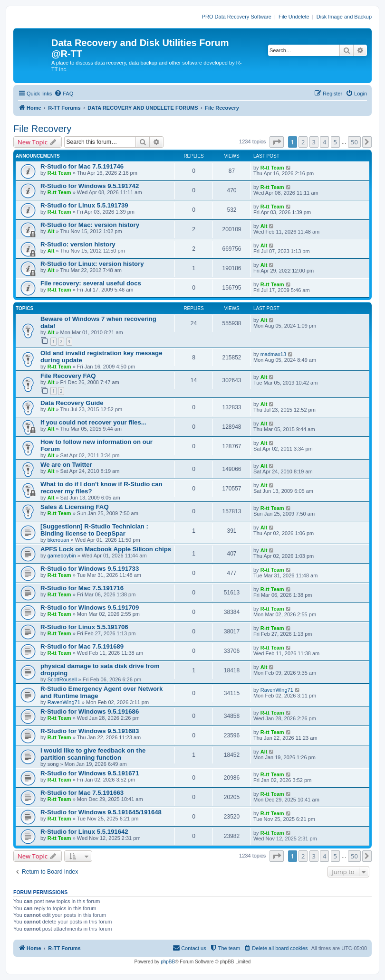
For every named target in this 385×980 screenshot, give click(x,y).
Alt (51, 231)
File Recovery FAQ (68, 376)
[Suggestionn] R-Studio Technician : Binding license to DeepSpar (94, 530)
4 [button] (324, 142)
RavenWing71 (64, 702)
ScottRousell (62, 679)
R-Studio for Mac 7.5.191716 (82, 588)
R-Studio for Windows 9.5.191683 (90, 731)
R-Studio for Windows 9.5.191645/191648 (101, 812)
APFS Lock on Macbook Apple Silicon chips (106, 549)
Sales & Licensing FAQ (75, 507)
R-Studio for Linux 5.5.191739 (84, 205)
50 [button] (354, 142)
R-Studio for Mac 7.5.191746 (82, 166)
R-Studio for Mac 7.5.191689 (82, 646)
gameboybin (62, 556)
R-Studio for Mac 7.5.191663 (82, 793)
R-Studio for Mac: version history (90, 225)
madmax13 (273, 354)
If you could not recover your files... (93, 422)
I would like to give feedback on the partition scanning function (93, 754)
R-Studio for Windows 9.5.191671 (90, 773)
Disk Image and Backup (344, 17)
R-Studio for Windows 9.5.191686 (90, 711)
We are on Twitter (66, 465)
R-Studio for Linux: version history (92, 264)
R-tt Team (59, 173)
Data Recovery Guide (72, 403)
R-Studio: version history (78, 244)
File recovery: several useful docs (91, 283)
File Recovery (42, 129)
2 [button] (303, 142)
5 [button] (335, 142)
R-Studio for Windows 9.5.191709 (90, 608)
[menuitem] (64, 94)
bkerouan (58, 540)
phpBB (168, 962)
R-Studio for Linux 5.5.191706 (84, 627)
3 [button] (314, 142)
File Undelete (294, 17)
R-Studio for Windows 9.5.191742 (90, 186)
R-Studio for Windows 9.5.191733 (90, 569)
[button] (277, 142)
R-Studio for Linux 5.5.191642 (84, 832)
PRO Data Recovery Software (237, 17)
